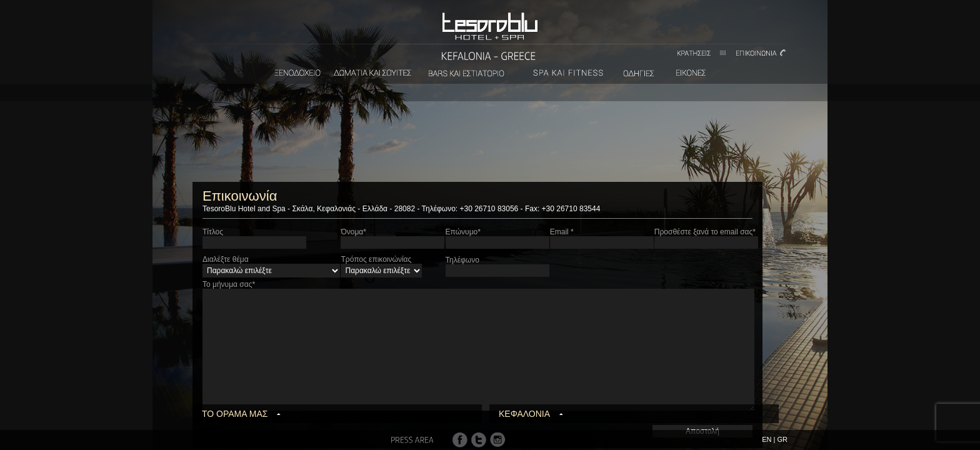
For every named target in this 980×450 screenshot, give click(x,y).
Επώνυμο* (463, 232)
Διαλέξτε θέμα (226, 259)
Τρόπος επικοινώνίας (376, 259)
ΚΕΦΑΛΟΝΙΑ (524, 414)
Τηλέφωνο (462, 260)
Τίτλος (213, 232)
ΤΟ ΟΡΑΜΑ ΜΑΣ (235, 414)
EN (767, 439)
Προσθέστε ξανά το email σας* (705, 232)
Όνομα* (353, 232)
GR (783, 439)
